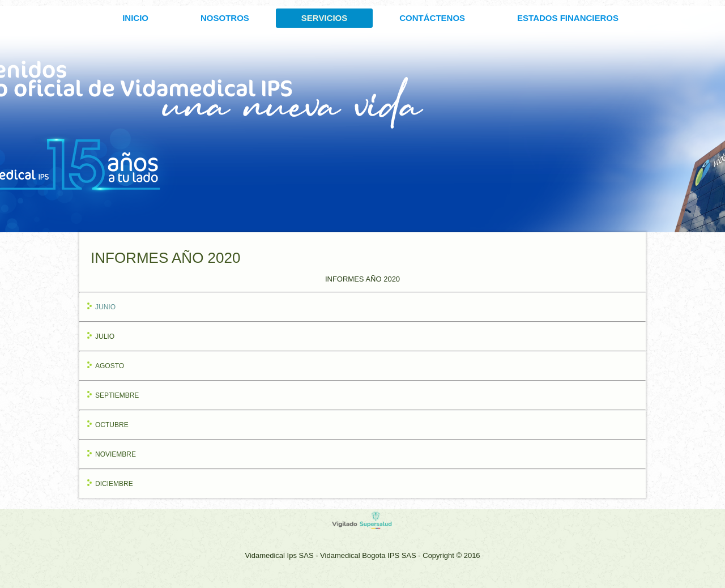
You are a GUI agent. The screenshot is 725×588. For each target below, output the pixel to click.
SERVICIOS (324, 18)
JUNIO (105, 307)
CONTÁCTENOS (432, 18)
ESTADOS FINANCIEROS (568, 18)
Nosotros (225, 18)
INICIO (135, 18)
